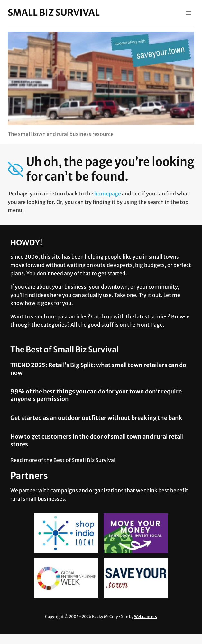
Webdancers (146, 616)
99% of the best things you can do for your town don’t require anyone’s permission (96, 395)
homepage (108, 194)
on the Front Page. (142, 325)
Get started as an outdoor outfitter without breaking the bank (96, 418)
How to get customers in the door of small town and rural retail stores (97, 440)
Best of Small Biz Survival (84, 460)
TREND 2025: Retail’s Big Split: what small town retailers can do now (98, 369)
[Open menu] (188, 13)
